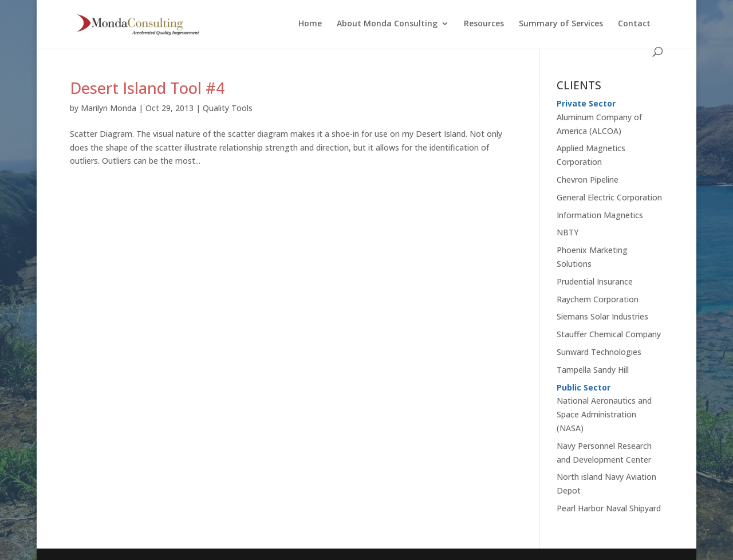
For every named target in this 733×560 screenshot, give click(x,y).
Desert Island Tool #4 (147, 88)
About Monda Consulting (387, 24)
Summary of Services (561, 24)
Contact (634, 24)
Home (310, 24)
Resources (484, 24)
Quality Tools (228, 108)
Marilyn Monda (109, 108)
